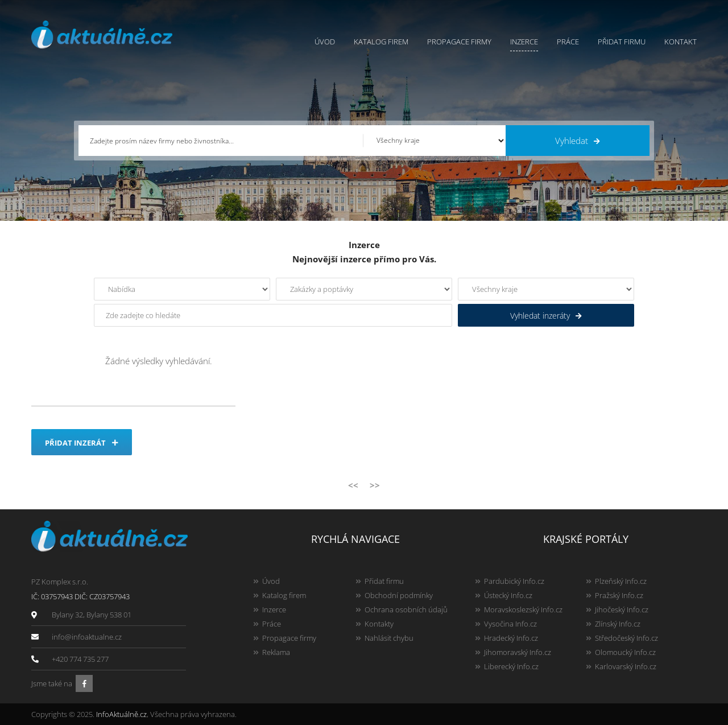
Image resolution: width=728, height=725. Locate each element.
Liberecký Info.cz (511, 666)
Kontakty (379, 624)
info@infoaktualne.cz (87, 637)
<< (353, 485)
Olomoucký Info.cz (625, 652)
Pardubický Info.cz (514, 581)
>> (375, 485)
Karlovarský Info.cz (626, 666)
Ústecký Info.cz (508, 595)
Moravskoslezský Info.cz (523, 609)
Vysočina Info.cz (510, 624)
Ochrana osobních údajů (406, 609)
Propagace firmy (459, 42)
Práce (568, 42)
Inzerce (524, 42)
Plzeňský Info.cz (621, 581)
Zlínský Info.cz (618, 624)
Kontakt (681, 42)
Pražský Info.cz (619, 595)
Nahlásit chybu (389, 638)
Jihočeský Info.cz (622, 609)
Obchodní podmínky (399, 595)
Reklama (276, 652)
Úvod (325, 42)
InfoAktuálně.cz (121, 714)
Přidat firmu (622, 42)
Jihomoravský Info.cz (518, 652)
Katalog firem (381, 42)
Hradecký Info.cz (511, 638)
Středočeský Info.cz (626, 638)
